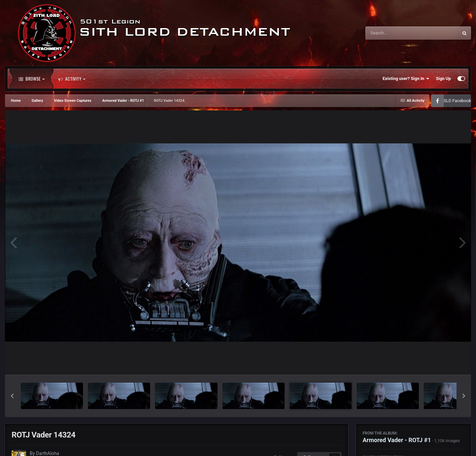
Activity (72, 79)
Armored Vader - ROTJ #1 (397, 440)
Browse (32, 79)
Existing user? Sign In (406, 79)
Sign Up (443, 78)
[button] (12, 396)
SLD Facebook (457, 101)
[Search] (395, 33)
